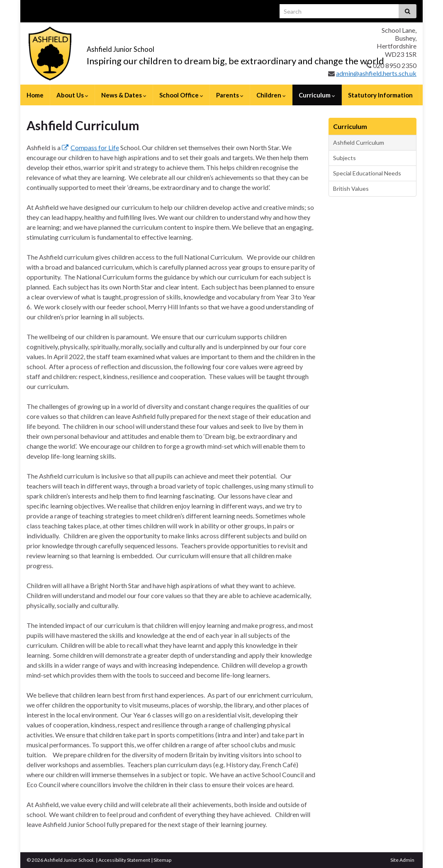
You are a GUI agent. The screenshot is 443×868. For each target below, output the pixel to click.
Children (271, 95)
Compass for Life (90, 147)
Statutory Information (380, 95)
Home (35, 95)
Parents (230, 95)
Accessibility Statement (124, 860)
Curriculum (317, 95)
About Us (72, 95)
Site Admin (402, 860)
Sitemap (162, 860)
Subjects (344, 158)
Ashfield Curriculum (359, 142)
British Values (351, 188)
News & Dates (124, 95)
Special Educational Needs (367, 173)
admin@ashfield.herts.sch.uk (376, 73)
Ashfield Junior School (159, 46)
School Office (181, 95)
